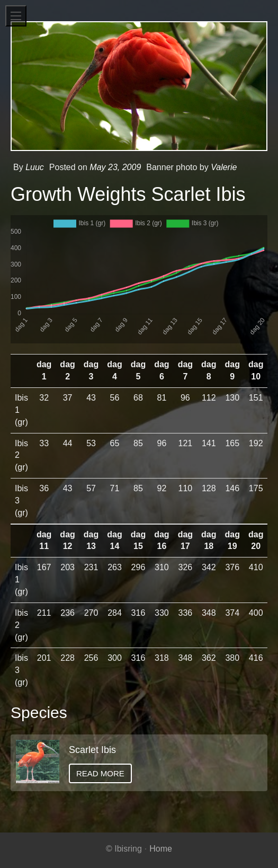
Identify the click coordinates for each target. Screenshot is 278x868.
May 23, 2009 (115, 167)
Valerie (224, 167)
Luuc (35, 167)
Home (161, 849)
